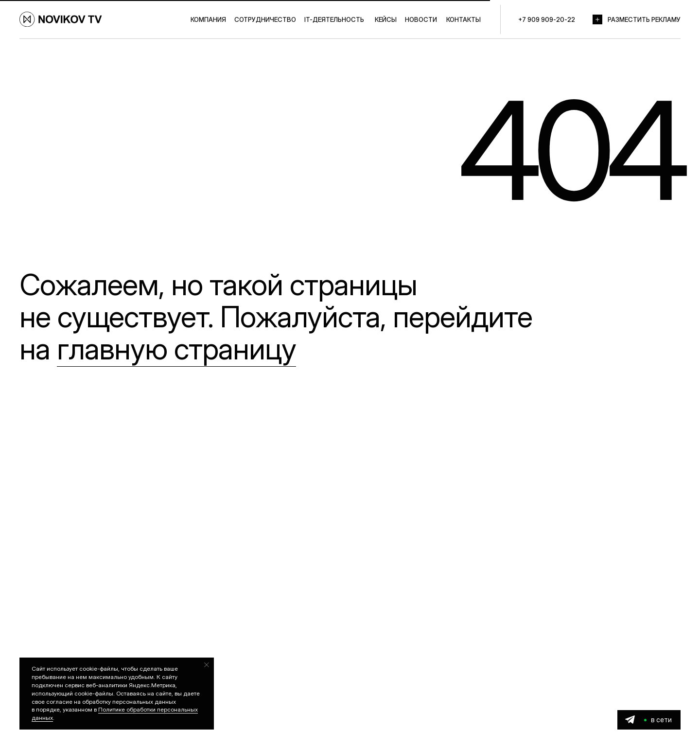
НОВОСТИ (421, 19)
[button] (597, 19)
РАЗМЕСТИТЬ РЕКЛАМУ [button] (644, 19)
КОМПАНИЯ (208, 19)
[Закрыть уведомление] (207, 665)
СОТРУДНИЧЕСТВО (265, 19)
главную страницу (176, 349)
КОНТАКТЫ (464, 19)
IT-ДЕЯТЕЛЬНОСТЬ (334, 19)
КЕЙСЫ (386, 19)
